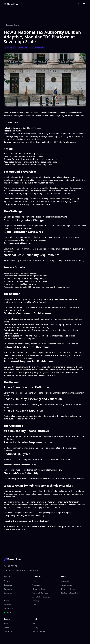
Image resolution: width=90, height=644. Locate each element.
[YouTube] (12, 566)
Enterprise (8, 593)
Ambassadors (67, 585)
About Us (7, 623)
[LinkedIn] (9, 566)
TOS (34, 623)
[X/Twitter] (5, 566)
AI (5, 597)
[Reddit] (16, 566)
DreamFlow (8, 609)
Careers (7, 627)
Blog (34, 605)
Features (7, 581)
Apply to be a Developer (42, 597)
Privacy (35, 627)
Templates (36, 585)
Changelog (8, 585)
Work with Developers (41, 593)
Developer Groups (68, 589)
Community (66, 581)
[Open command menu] (79, 4)
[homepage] (11, 4)
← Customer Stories (11, 25)
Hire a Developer (39, 589)
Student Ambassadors (70, 593)
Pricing (6, 601)
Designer (7, 605)
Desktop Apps (9, 589)
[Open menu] (84, 4)
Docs (34, 581)
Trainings (36, 601)
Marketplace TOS (39, 631)
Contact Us (8, 631)
